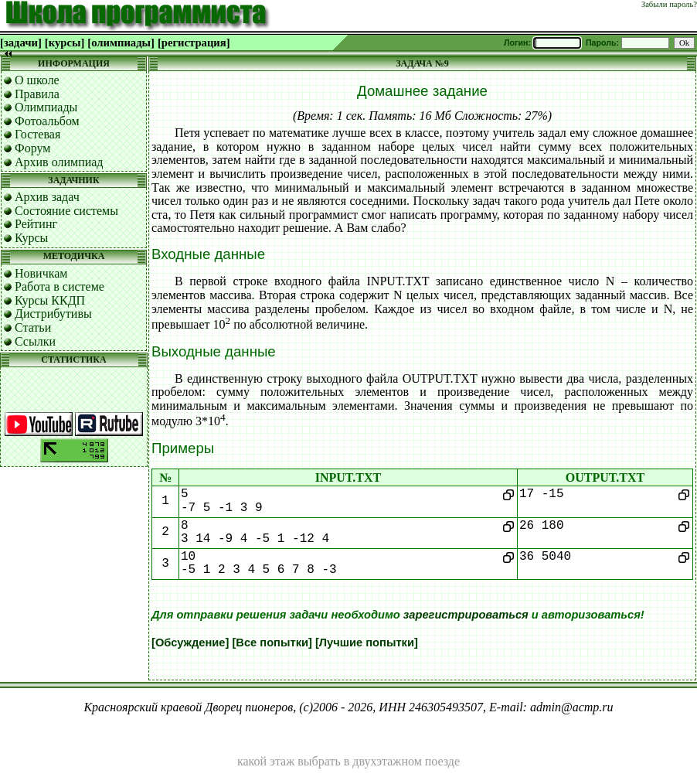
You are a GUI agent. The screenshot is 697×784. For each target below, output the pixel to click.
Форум (32, 148)
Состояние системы (66, 211)
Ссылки (35, 341)
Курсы (31, 238)
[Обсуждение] (190, 643)
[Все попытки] (272, 643)
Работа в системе (59, 286)
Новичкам (41, 273)
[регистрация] (194, 43)
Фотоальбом (47, 121)
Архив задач (47, 197)
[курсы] (65, 43)
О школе (37, 80)
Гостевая (37, 134)
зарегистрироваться (466, 615)
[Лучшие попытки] (367, 643)
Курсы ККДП (50, 300)
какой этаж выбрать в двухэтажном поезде (348, 761)
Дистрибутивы (53, 314)
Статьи (33, 327)
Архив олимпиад (59, 162)
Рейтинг (36, 224)
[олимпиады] (121, 43)
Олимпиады (46, 107)
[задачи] (21, 43)
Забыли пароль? (669, 4)
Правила (37, 94)
